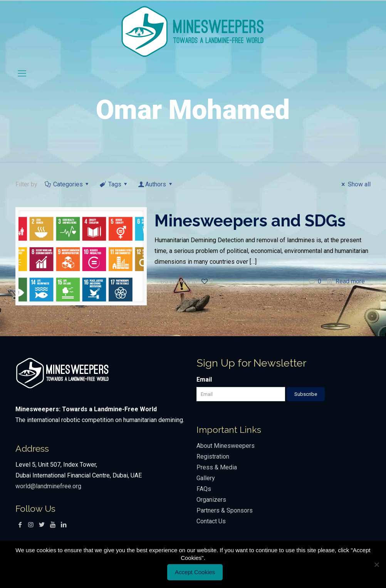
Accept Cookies (195, 572)
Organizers (211, 500)
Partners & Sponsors (225, 510)
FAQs (204, 489)
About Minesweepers (226, 446)
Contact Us (211, 521)
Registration (213, 456)
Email (204, 379)
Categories (67, 184)
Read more (350, 281)
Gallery (206, 478)
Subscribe (306, 394)
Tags (114, 184)
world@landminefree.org (48, 486)
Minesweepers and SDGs (250, 221)
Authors (156, 184)
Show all (355, 184)
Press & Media (217, 467)
